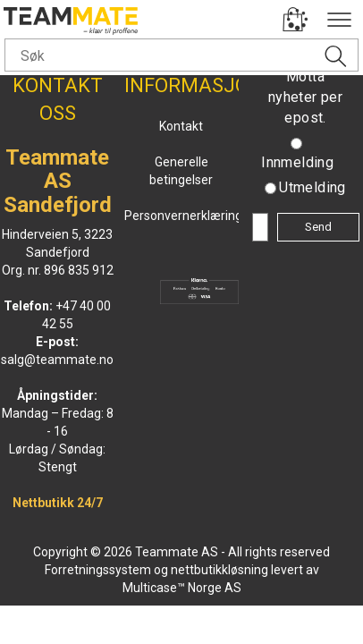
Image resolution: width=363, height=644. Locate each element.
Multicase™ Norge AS (182, 588)
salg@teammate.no (57, 360)
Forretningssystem (98, 570)
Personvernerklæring (183, 216)
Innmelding (297, 162)
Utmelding (312, 187)
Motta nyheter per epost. (305, 97)
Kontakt (181, 126)
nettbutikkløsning (219, 570)
